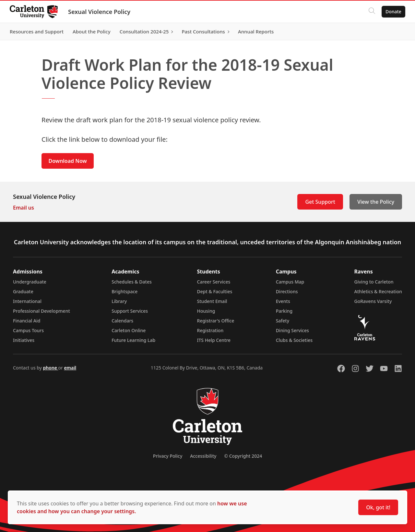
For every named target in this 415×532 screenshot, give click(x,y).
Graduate (23, 291)
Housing (206, 311)
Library (119, 301)
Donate (393, 12)
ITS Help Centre (214, 340)
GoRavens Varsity (373, 301)
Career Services (214, 282)
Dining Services (292, 330)
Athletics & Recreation (378, 291)
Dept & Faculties (215, 291)
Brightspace (124, 291)
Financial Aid (27, 321)
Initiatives (24, 340)
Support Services (130, 311)
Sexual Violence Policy (100, 12)
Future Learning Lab (133, 340)
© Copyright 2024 (243, 456)
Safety (283, 321)
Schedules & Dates (132, 282)
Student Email (212, 301)
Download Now (68, 161)
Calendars (122, 321)
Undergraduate (30, 282)
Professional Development (41, 311)
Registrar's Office (216, 321)
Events (283, 301)
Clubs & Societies (294, 340)
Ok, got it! (378, 507)
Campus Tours (28, 330)
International (27, 301)
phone (50, 368)
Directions (287, 291)
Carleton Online (129, 330)
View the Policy (376, 202)
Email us (24, 208)
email (70, 368)
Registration (210, 330)
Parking (284, 311)
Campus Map (290, 282)
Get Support (320, 202)
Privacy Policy (168, 456)
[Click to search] (371, 12)
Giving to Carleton (374, 282)
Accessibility (203, 456)
